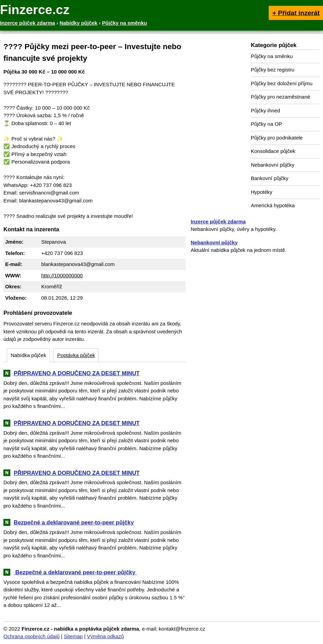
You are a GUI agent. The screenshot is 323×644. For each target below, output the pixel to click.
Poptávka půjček (76, 355)
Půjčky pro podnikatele (277, 138)
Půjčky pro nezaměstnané (281, 97)
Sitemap (73, 636)
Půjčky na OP (266, 124)
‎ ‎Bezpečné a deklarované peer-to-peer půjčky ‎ (75, 572)
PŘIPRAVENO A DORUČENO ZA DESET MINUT (77, 373)
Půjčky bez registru (273, 70)
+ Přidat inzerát (296, 13)
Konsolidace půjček (273, 151)
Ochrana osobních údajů (31, 636)
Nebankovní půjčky (273, 165)
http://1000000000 (62, 275)
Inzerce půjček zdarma (218, 221)
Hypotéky (262, 192)
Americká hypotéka (273, 205)
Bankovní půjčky (270, 178)
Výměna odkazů (105, 636)
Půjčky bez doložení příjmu (282, 83)
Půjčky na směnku (272, 56)
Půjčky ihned (265, 110)
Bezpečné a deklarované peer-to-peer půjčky (74, 522)
